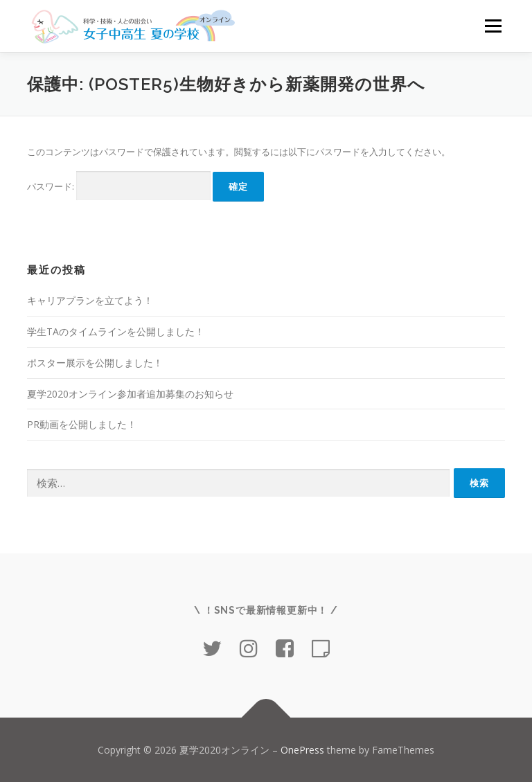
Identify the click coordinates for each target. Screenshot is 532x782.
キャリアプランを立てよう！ (90, 300)
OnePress (302, 750)
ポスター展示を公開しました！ (95, 363)
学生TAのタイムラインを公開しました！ (116, 331)
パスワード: (119, 186)
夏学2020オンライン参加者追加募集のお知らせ (130, 394)
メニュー (493, 26)
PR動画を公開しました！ (82, 424)
